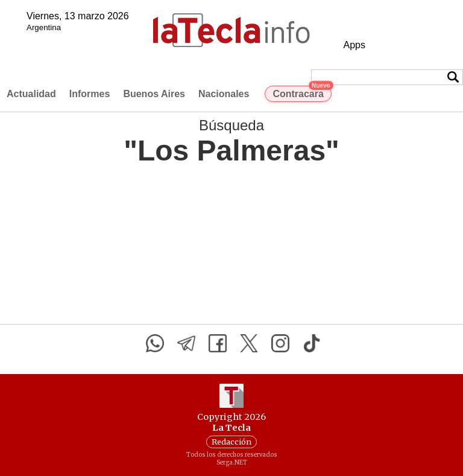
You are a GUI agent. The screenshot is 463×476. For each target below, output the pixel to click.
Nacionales (224, 94)
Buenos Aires (154, 94)
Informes (90, 94)
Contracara (302, 92)
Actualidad (31, 94)
